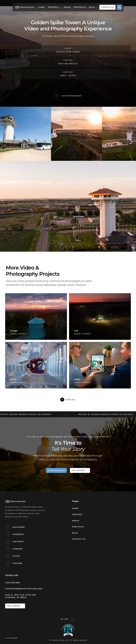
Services (53, 7)
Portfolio (80, 7)
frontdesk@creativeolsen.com (24, 589)
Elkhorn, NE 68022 (16, 597)
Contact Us (79, 539)
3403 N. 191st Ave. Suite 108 (20, 595)
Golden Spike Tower (68, 52)
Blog (92, 7)
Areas (67, 7)
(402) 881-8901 (13, 583)
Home (42, 7)
